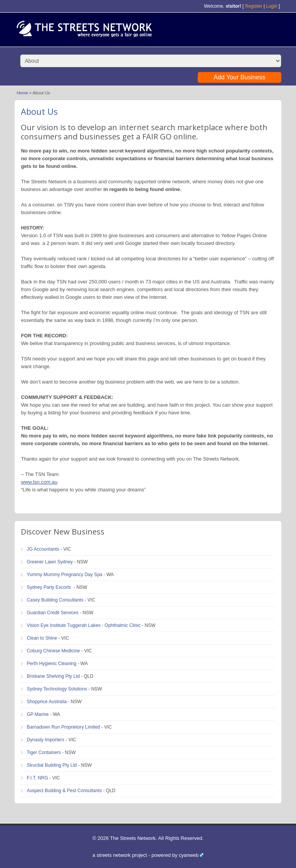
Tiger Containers (44, 752)
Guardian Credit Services (52, 613)
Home (22, 93)
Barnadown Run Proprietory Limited (63, 727)
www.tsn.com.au (39, 482)
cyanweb (189, 855)
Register (254, 6)
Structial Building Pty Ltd (52, 765)
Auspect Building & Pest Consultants (64, 791)
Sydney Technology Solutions (57, 689)
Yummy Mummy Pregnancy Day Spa (64, 575)
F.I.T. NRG (37, 778)
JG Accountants (43, 549)
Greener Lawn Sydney (50, 562)
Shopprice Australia (46, 702)
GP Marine (38, 714)
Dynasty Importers (45, 740)
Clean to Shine (42, 638)
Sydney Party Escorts (49, 587)
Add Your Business (239, 77)
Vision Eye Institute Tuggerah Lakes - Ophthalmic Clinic (83, 625)
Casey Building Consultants (55, 600)
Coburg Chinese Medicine (53, 651)
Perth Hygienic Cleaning (51, 664)
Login (272, 6)
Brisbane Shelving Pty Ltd (53, 676)
